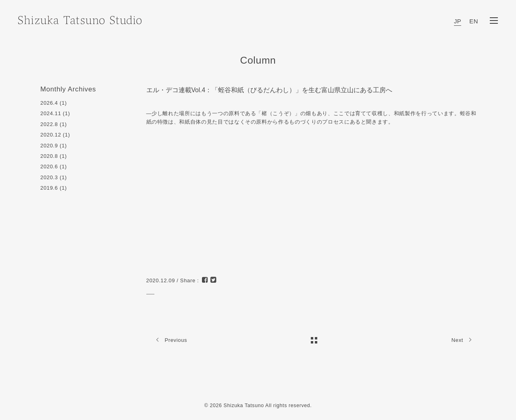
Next (464, 340)
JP (458, 21)
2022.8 (49, 124)
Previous (170, 340)
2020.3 (49, 177)
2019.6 (49, 188)
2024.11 (51, 113)
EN (474, 21)
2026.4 (49, 103)
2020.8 (49, 156)
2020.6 (49, 167)
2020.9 (49, 146)
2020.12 (51, 135)
